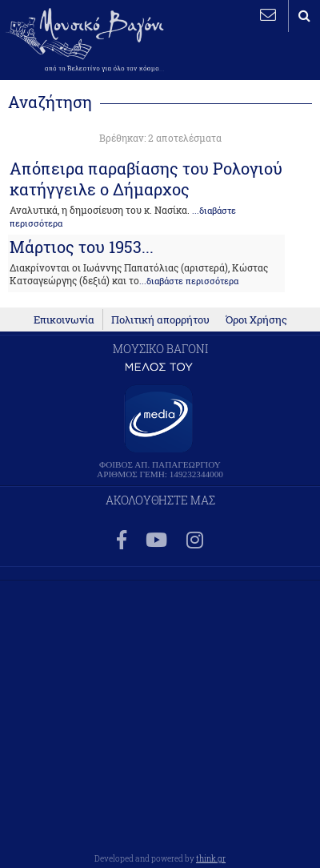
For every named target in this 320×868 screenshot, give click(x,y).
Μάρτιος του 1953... (82, 247)
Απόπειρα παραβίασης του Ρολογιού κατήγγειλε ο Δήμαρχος (146, 179)
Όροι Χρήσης (256, 319)
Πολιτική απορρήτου (160, 319)
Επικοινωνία (64, 319)
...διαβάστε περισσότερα (189, 281)
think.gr (211, 858)
